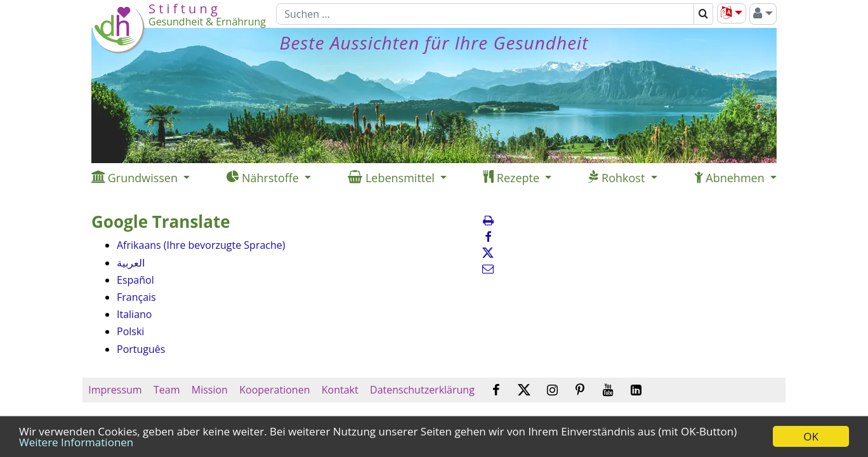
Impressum (115, 390)
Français (136, 297)
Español (135, 280)
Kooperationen (275, 390)
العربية (131, 263)
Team (167, 390)
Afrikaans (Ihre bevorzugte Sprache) (201, 245)
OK (811, 436)
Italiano (134, 314)
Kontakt (340, 390)
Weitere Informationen (76, 442)
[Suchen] (485, 14)
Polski (130, 331)
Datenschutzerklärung (422, 390)
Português (141, 349)
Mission (210, 390)
